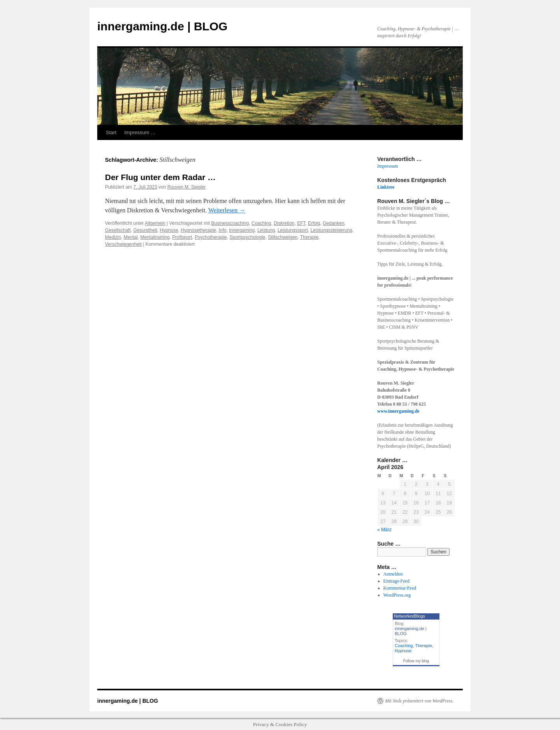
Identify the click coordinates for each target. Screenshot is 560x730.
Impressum (388, 166)
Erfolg (314, 223)
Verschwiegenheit (123, 244)
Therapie (309, 237)
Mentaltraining (155, 237)
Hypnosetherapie (199, 230)
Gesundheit (145, 230)
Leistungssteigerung (331, 230)
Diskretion (284, 223)
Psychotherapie (211, 237)
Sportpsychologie (247, 237)
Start (111, 132)
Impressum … (140, 132)
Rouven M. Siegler (186, 187)
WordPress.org (397, 595)
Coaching (262, 223)
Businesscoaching (230, 223)
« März (384, 530)
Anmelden (393, 574)
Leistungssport (293, 230)
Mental (131, 237)
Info (222, 230)
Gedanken (333, 223)
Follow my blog (416, 661)
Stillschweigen (283, 237)
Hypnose (169, 230)
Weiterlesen (227, 210)
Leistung (266, 230)
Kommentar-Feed (400, 588)
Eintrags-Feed (396, 581)
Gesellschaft (118, 230)
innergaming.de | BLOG (162, 26)
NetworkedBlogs (409, 616)
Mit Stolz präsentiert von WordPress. (419, 701)
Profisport (182, 237)
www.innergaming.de (398, 411)
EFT (301, 223)
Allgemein (155, 223)
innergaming (242, 230)
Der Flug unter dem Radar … (160, 177)
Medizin (113, 237)
